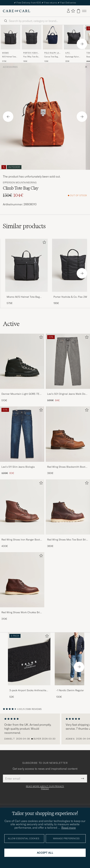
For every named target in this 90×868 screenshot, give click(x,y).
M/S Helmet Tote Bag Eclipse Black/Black (9, 57)
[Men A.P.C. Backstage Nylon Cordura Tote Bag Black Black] (74, 37)
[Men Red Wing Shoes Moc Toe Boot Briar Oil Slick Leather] (68, 507)
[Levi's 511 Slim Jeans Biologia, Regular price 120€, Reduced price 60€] (22, 441)
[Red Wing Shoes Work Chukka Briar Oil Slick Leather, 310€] (22, 586)
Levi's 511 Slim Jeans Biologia (18, 467)
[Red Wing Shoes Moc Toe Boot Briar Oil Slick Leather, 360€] (68, 514)
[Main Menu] (84, 11)
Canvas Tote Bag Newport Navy (51, 57)
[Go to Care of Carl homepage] (17, 11)
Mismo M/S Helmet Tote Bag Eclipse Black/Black (23, 297)
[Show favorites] (73, 11)
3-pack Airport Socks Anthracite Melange (28, 690)
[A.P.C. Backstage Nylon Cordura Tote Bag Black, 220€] (74, 44)
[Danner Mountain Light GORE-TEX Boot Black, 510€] (22, 368)
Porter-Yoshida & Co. (31, 53)
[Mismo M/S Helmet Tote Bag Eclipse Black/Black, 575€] (11, 44)
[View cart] (78, 11)
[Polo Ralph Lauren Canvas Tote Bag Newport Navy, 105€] (53, 44)
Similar (24, 226)
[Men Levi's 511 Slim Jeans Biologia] (22, 434)
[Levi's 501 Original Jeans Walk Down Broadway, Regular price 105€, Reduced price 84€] (68, 368)
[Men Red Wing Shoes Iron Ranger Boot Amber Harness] (22, 507)
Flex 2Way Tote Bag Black (31, 57)
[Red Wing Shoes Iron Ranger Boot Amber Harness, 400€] (22, 514)
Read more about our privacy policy (45, 788)
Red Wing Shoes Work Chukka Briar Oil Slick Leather (22, 613)
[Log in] (68, 11)
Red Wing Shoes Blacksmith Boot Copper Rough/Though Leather (66, 467)
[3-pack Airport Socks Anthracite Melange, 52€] (29, 666)
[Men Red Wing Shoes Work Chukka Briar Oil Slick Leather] (22, 580)
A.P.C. (68, 53)
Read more (69, 828)
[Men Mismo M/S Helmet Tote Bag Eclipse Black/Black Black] (11, 37)
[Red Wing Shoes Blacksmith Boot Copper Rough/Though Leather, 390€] (68, 441)
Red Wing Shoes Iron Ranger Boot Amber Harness (21, 540)
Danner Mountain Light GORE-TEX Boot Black (21, 394)
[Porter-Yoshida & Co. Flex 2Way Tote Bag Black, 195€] (32, 44)
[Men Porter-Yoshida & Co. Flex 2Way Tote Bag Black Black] (32, 37)
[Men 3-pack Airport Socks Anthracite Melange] (29, 659)
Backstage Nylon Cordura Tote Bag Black (73, 57)
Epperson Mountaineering (20, 183)
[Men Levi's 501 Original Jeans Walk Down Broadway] (68, 361)
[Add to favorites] (44, 243)
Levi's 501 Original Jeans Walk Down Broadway (68, 394)
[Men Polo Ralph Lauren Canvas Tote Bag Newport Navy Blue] (53, 37)
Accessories (10, 67)
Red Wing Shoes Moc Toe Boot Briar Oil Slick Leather (68, 540)
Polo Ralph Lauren (52, 53)
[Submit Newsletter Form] (83, 779)
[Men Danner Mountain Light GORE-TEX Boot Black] (22, 361)
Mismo (5, 53)
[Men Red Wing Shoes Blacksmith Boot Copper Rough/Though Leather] (68, 434)
